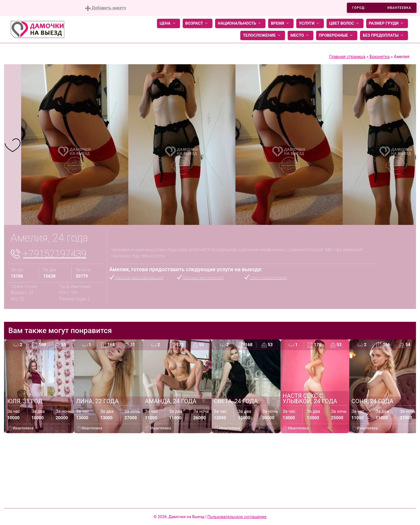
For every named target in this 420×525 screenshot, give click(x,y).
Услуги (310, 23)
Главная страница (347, 57)
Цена (168, 23)
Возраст (198, 23)
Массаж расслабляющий (139, 278)
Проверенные (337, 35)
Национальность (240, 23)
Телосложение (263, 35)
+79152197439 (55, 254)
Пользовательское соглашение (237, 517)
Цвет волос (345, 23)
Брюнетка (380, 57)
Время (281, 23)
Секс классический (268, 278)
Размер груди (387, 23)
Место (301, 35)
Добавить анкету (106, 8)
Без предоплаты (384, 35)
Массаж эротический (203, 278)
